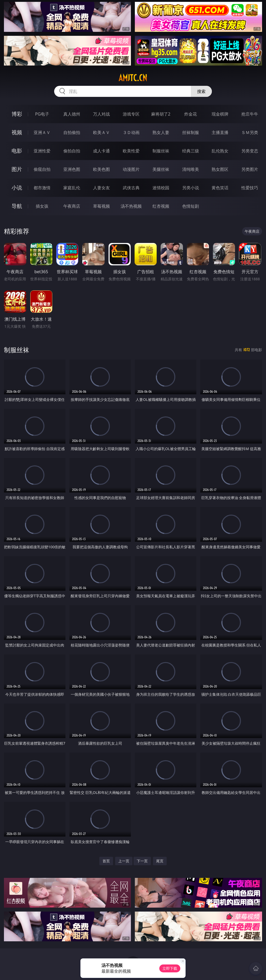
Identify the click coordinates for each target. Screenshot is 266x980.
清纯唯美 (191, 169)
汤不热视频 (131, 206)
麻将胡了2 (161, 114)
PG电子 (42, 114)
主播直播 (220, 132)
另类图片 (250, 169)
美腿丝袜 (161, 169)
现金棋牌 (220, 114)
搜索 (201, 91)
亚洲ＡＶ (42, 132)
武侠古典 (131, 188)
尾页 (160, 861)
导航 (17, 206)
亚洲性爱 (42, 151)
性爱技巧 (250, 188)
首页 (106, 861)
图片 (17, 169)
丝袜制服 (191, 132)
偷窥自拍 (42, 169)
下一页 (142, 861)
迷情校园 (161, 188)
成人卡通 (101, 151)
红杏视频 (161, 206)
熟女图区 (220, 169)
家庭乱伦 (72, 188)
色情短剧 (191, 206)
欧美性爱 (131, 151)
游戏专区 (131, 114)
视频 (17, 132)
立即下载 (170, 968)
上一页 (124, 861)
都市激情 (42, 188)
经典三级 (191, 151)
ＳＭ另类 (250, 132)
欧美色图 (101, 169)
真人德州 (72, 114)
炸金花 (191, 114)
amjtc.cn (133, 78)
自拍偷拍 (72, 132)
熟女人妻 (161, 132)
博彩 (17, 114)
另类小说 (191, 188)
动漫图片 (131, 169)
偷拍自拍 (72, 151)
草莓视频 (101, 206)
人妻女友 (101, 188)
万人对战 (101, 114)
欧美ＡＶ (101, 132)
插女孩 (42, 206)
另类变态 (250, 151)
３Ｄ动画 (131, 132)
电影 (17, 151)
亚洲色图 (72, 169)
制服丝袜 (161, 151)
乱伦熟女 (220, 151)
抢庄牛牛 (250, 114)
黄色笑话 (220, 188)
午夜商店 (72, 206)
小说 (17, 188)
